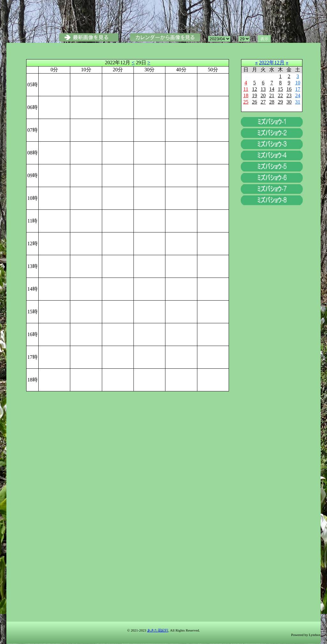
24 (298, 95)
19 (255, 95)
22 (280, 95)
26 (255, 102)
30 (289, 102)
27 (263, 102)
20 (263, 95)
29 (280, 102)
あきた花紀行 (158, 630)
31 (298, 102)
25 (246, 102)
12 (255, 89)
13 (263, 89)
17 (298, 89)
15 (280, 89)
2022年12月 (272, 63)
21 (272, 95)
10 (298, 83)
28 (272, 102)
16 (289, 89)
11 (246, 89)
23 (289, 95)
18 (246, 95)
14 (272, 89)
